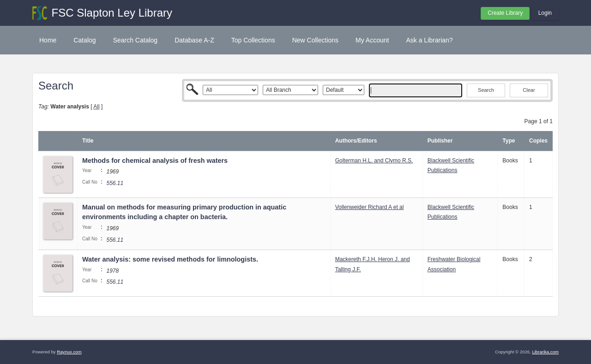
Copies (538, 141)
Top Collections (253, 40)
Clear (529, 90)
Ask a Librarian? (429, 40)
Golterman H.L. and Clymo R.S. (374, 161)
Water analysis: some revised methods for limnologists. (170, 259)
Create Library (505, 13)
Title (88, 141)
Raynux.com (69, 352)
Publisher (440, 141)
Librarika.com (545, 352)
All (96, 107)
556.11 (115, 183)
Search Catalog (136, 40)
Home (48, 40)
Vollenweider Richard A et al (370, 207)
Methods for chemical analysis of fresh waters (155, 161)
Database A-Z (194, 40)
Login (545, 13)
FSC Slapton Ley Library (112, 13)
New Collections (315, 40)
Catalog (84, 40)
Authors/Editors (356, 141)
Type (509, 141)
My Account (372, 40)
